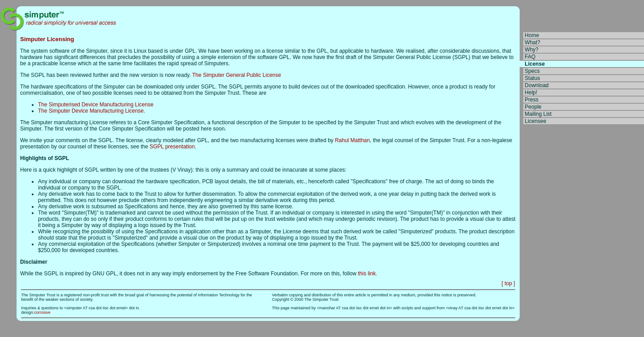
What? (532, 42)
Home (532, 35)
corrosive (42, 312)
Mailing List (538, 114)
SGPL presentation (172, 147)
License (535, 64)
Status (532, 78)
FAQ (530, 57)
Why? (532, 50)
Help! (531, 93)
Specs (532, 71)
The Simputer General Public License (237, 75)
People (533, 107)
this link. (367, 274)
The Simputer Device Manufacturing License (91, 111)
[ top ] (508, 283)
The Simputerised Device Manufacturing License (96, 105)
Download (536, 85)
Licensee (535, 121)
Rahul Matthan (352, 140)
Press (532, 100)
